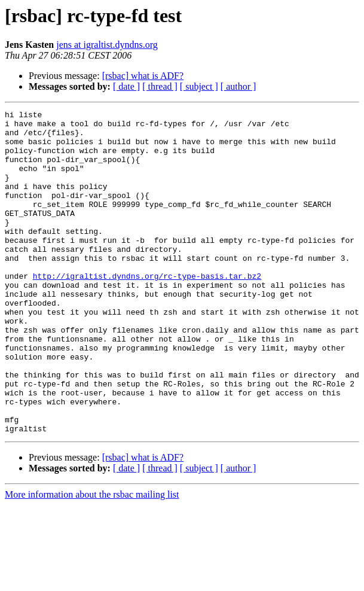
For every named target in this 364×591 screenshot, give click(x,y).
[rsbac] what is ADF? (143, 76)
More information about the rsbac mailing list (92, 559)
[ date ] (126, 86)
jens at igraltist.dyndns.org (107, 45)
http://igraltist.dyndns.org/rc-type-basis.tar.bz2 (147, 310)
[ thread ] (160, 86)
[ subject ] (199, 86)
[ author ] (238, 86)
